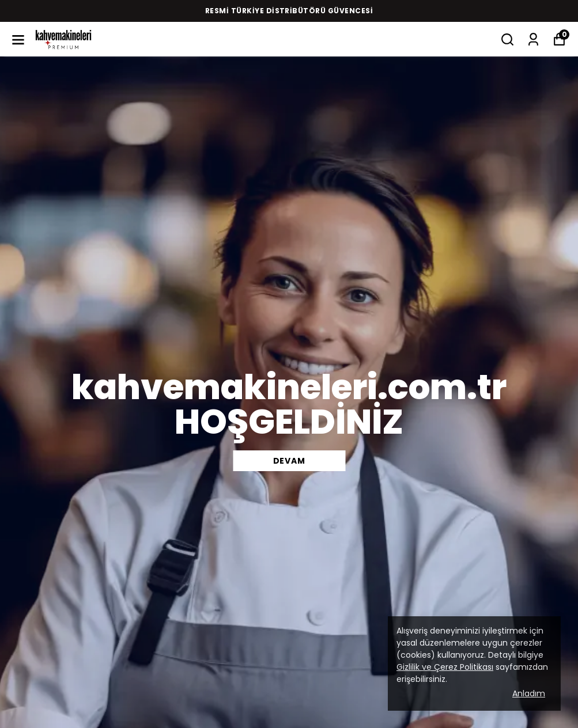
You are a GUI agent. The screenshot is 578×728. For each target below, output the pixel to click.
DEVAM (289, 461)
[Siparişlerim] (533, 39)
